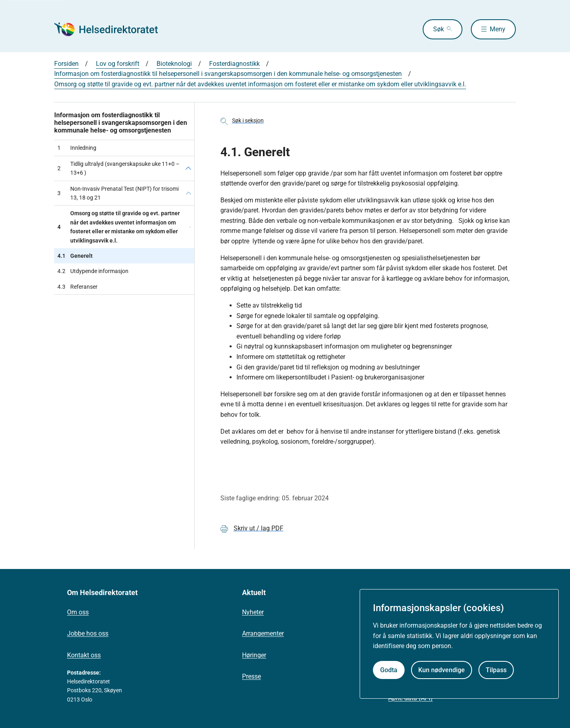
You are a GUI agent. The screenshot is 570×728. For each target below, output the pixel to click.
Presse (251, 676)
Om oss (78, 612)
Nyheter (253, 612)
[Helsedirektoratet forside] (112, 29)
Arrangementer (263, 633)
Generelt (75, 256)
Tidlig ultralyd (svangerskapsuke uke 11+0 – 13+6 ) (118, 168)
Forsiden (66, 64)
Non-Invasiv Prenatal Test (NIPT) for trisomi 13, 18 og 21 (118, 193)
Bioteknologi (174, 64)
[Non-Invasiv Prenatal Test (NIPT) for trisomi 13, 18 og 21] (188, 193)
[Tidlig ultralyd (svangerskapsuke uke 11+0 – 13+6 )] (188, 168)
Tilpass (496, 670)
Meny (498, 29)
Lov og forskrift (118, 64)
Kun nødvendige (442, 670)
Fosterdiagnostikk (234, 64)
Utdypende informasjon (93, 271)
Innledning (77, 148)
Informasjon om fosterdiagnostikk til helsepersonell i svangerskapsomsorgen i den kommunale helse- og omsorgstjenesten (228, 74)
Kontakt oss (84, 655)
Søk (439, 29)
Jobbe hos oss (88, 633)
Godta (389, 670)
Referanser (77, 287)
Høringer (254, 655)
